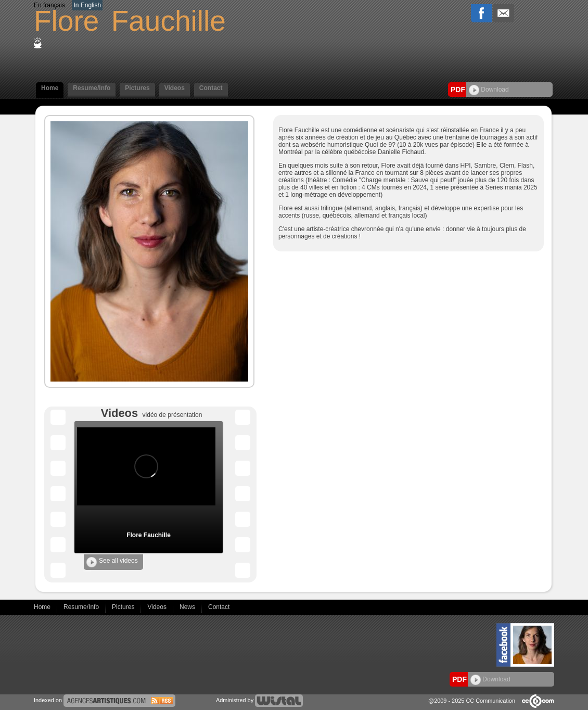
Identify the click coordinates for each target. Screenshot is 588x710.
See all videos (112, 562)
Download (489, 90)
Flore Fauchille (149, 535)
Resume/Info (92, 88)
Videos (175, 88)
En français (49, 5)
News (188, 607)
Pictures (137, 88)
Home (50, 88)
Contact (211, 88)
